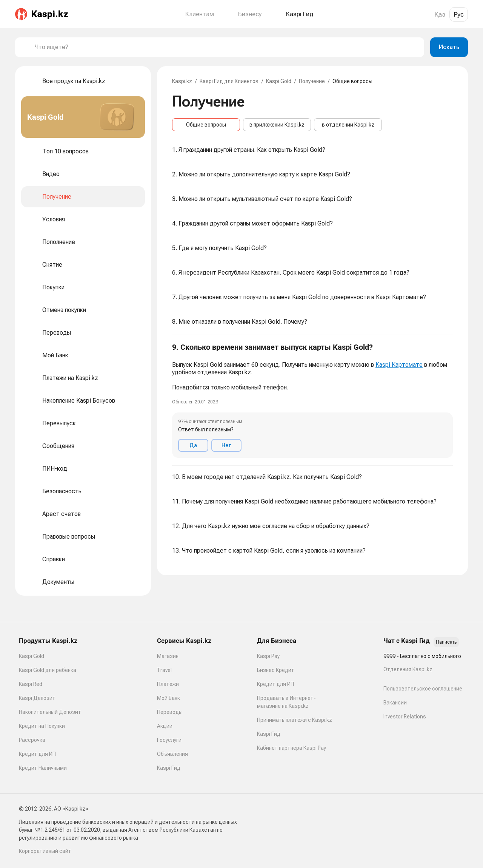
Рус (459, 14)
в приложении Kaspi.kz (277, 125)
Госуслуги (169, 740)
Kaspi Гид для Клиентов (229, 81)
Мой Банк (168, 698)
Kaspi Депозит (37, 698)
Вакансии (395, 703)
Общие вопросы (206, 125)
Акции (165, 726)
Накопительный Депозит (50, 712)
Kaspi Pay (268, 656)
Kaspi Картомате (399, 365)
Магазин (168, 656)
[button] (312, 400)
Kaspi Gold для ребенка (48, 670)
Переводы (170, 712)
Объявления (172, 754)
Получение (312, 81)
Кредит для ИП (37, 754)
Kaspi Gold (279, 81)
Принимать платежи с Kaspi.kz (295, 720)
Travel (164, 670)
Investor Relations (405, 717)
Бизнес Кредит (276, 670)
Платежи (168, 684)
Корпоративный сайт (45, 851)
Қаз (440, 14)
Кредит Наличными (43, 768)
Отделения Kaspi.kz (408, 669)
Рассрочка (32, 740)
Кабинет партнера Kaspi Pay (291, 748)
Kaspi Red (31, 684)
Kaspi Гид (169, 768)
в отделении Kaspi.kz (348, 125)
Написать (446, 642)
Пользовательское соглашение (423, 689)
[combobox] (226, 47)
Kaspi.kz (182, 81)
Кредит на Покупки (42, 726)
